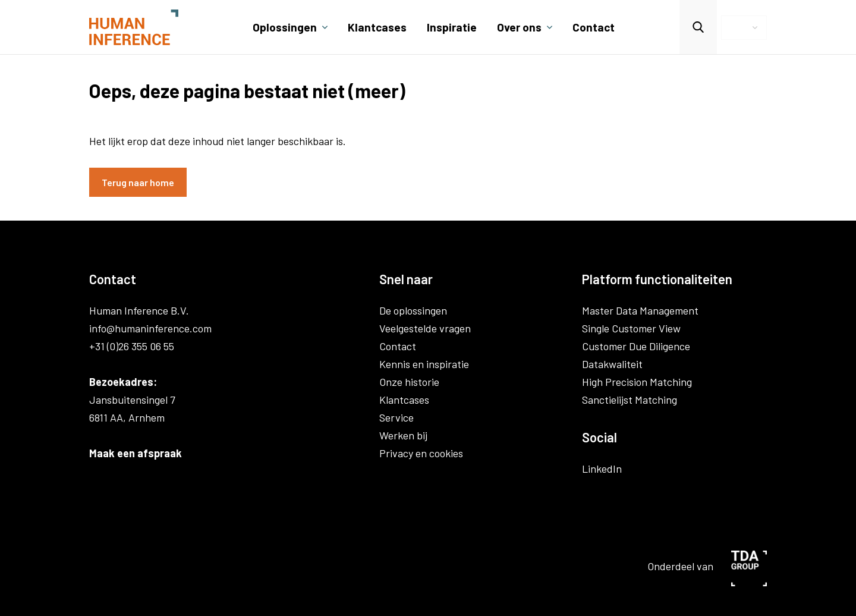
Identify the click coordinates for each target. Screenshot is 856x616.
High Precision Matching (637, 382)
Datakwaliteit (612, 364)
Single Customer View (631, 328)
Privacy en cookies (421, 453)
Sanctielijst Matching (630, 400)
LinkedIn (602, 469)
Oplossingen (285, 27)
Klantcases (377, 27)
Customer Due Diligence (636, 346)
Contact (594, 27)
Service (396, 417)
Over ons (519, 27)
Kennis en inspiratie (424, 364)
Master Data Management (640, 310)
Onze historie (409, 382)
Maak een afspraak (136, 453)
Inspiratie (452, 27)
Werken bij (403, 435)
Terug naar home (138, 182)
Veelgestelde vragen (425, 328)
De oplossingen (413, 310)
